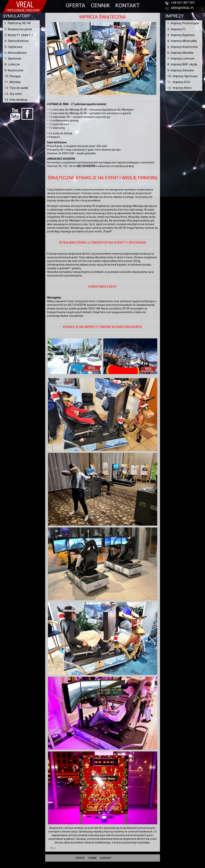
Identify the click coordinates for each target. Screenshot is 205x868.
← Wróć (51, 848)
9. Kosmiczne (14, 70)
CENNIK (100, 5)
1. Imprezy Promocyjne (183, 23)
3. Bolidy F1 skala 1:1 (19, 35)
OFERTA (75, 5)
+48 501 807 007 (183, 3)
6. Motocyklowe (15, 53)
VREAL (109, 866)
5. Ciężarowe (13, 47)
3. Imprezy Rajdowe (181, 35)
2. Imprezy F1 (177, 29)
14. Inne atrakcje (16, 100)
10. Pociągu (13, 76)
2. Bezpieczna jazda (18, 29)
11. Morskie (13, 82)
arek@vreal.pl (183, 8)
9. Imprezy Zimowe (180, 70)
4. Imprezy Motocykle (182, 41)
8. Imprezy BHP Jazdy (182, 64)
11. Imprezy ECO (179, 82)
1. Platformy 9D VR (18, 23)
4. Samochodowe (17, 41)
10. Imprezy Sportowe (182, 76)
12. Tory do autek (16, 88)
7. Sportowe (13, 58)
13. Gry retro (13, 94)
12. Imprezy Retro (179, 88)
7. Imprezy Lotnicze (181, 58)
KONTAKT (127, 5)
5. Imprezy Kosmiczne (182, 47)
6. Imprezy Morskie (180, 53)
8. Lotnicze (12, 64)
